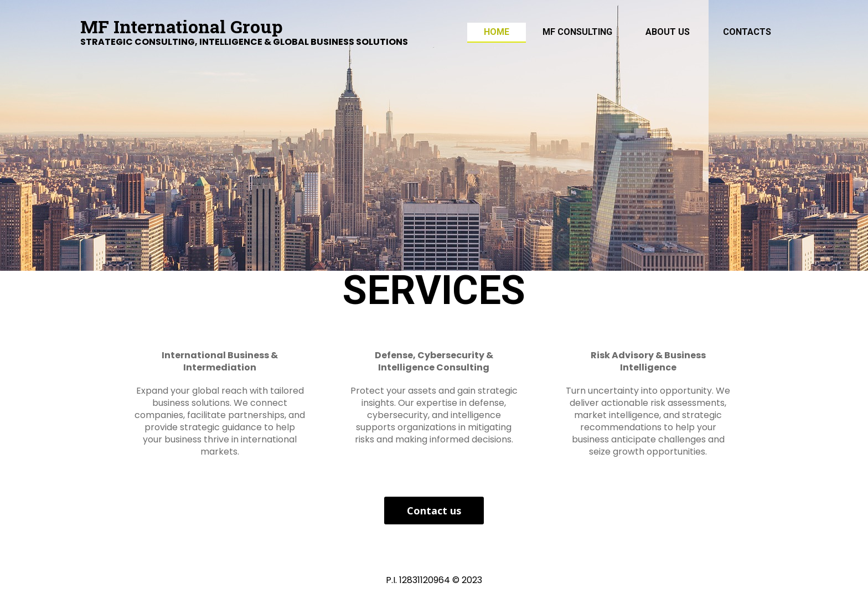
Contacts (747, 32)
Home (497, 32)
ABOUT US (668, 32)
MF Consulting (577, 32)
